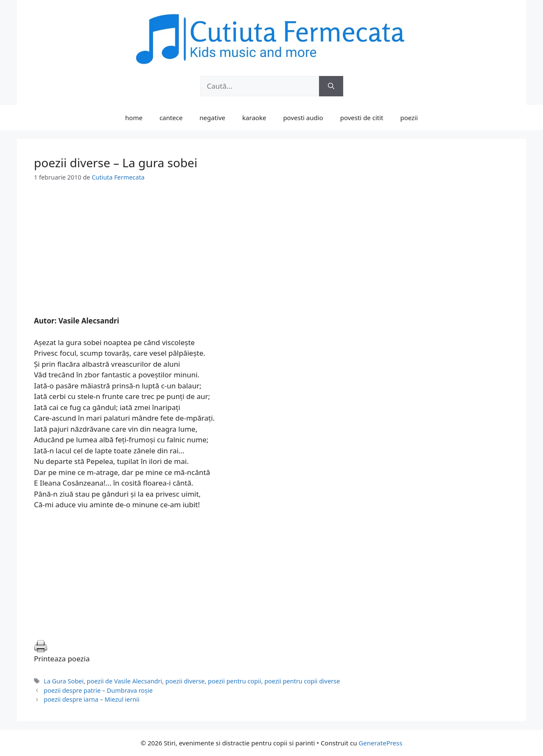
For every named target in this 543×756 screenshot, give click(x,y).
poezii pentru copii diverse (302, 681)
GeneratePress (380, 743)
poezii (409, 118)
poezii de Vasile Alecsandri (125, 681)
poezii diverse (185, 681)
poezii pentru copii (234, 681)
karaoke (254, 118)
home (134, 118)
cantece (171, 118)
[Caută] (331, 86)
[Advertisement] (271, 256)
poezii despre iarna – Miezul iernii (92, 699)
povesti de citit (362, 118)
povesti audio (303, 118)
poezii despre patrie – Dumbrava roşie (98, 690)
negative (212, 118)
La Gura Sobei (64, 681)
